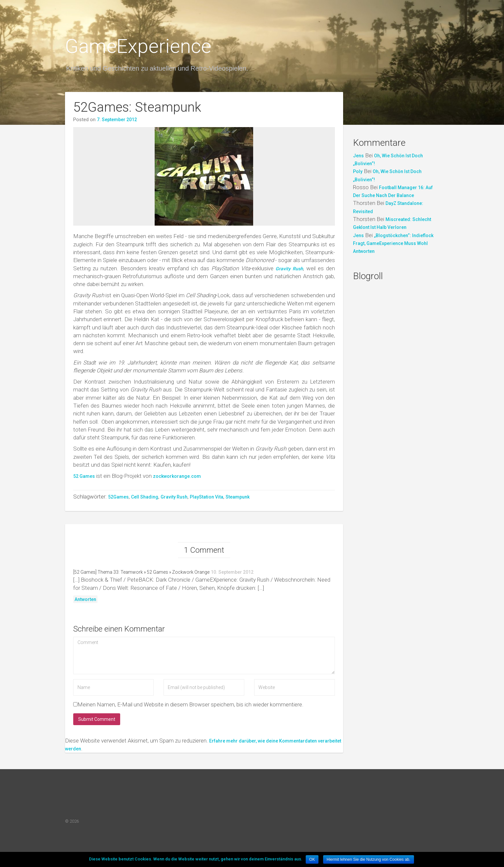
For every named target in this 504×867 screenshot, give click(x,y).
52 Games (84, 476)
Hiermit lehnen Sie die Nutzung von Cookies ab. (369, 859)
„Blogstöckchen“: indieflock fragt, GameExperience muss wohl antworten (393, 244)
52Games (118, 497)
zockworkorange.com (177, 476)
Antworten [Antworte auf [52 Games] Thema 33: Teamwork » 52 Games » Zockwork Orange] (85, 603)
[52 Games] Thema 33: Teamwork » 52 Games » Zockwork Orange (141, 575)
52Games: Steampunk (137, 107)
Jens (358, 156)
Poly (358, 171)
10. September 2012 (232, 575)
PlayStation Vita (207, 497)
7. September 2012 (117, 120)
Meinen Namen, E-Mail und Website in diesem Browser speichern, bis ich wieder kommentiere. (190, 708)
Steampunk (238, 497)
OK (312, 859)
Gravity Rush (174, 497)
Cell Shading (145, 497)
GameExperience (138, 46)
